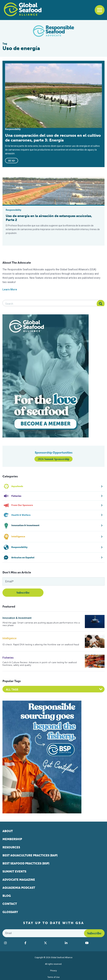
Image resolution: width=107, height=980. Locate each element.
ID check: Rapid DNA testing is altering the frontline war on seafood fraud (41, 645)
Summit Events (14, 871)
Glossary (10, 912)
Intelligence (9, 638)
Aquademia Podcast (19, 888)
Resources (11, 847)
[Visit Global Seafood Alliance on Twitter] (53, 943)
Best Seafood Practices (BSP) (26, 863)
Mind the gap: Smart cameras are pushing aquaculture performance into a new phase (41, 624)
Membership (12, 839)
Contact (10, 904)
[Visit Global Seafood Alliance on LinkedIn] (73, 943)
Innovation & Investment (17, 618)
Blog (7, 896)
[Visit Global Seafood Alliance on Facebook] (33, 943)
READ (12, 161)
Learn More (10, 289)
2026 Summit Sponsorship (53, 459)
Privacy (53, 971)
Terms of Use (53, 977)
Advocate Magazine (19, 880)
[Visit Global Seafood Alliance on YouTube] (94, 943)
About (8, 831)
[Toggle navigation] (100, 10)
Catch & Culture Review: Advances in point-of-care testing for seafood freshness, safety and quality (40, 664)
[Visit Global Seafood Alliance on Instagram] (13, 943)
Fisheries (8, 658)
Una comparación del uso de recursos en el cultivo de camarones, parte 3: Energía (53, 138)
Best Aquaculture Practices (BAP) (30, 855)
